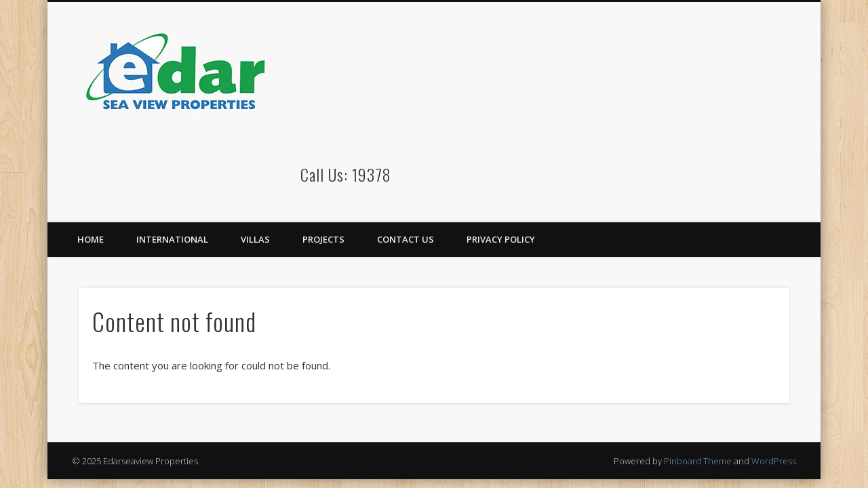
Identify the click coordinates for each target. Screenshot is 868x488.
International (172, 239)
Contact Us (406, 239)
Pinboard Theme (698, 461)
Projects (323, 239)
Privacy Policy (501, 239)
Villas (255, 239)
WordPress (774, 461)
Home (91, 239)
